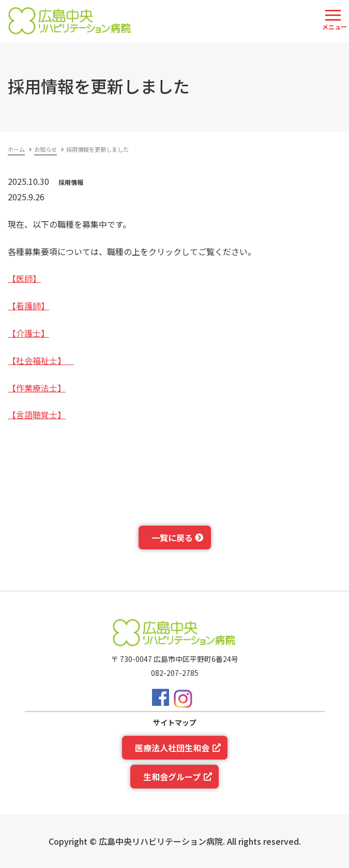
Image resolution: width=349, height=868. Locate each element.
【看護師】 (28, 306)
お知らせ (45, 149)
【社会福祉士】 (41, 360)
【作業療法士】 (37, 388)
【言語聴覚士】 (37, 415)
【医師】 (24, 278)
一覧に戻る (172, 538)
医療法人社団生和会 (172, 748)
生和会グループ (172, 777)
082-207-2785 (175, 673)
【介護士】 (28, 333)
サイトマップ (175, 722)
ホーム (16, 149)
